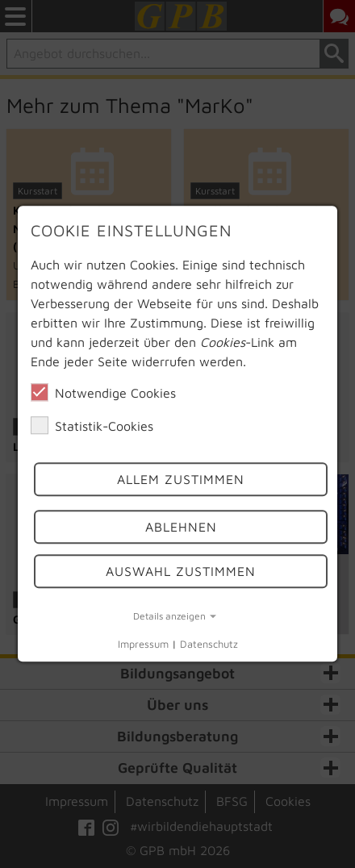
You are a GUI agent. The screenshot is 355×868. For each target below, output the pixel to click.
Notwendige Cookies (103, 392)
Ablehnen (181, 527)
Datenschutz (209, 644)
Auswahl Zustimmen (181, 571)
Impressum (143, 644)
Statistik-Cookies (92, 425)
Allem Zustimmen (181, 480)
